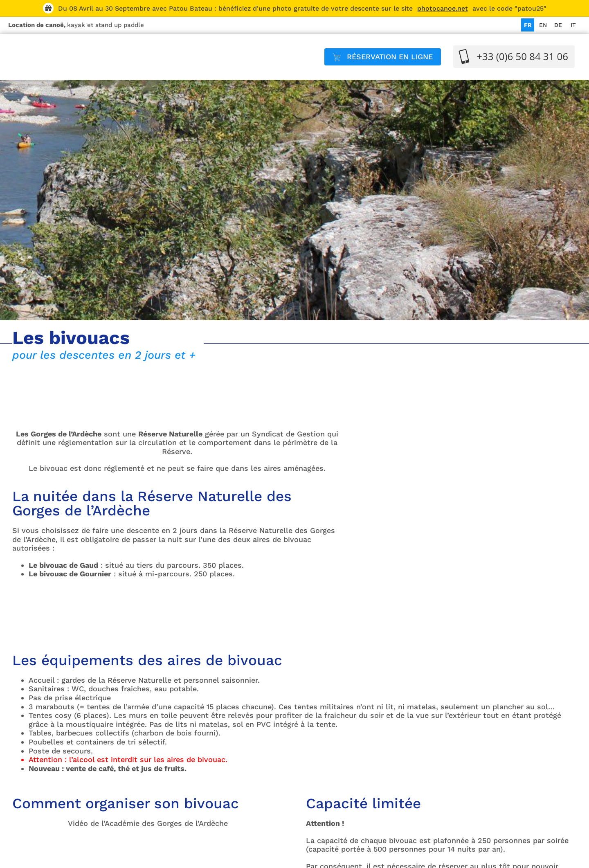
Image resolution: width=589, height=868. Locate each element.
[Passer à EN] (543, 25)
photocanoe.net (443, 8)
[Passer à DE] (558, 25)
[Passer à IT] (573, 25)
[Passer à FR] (528, 25)
